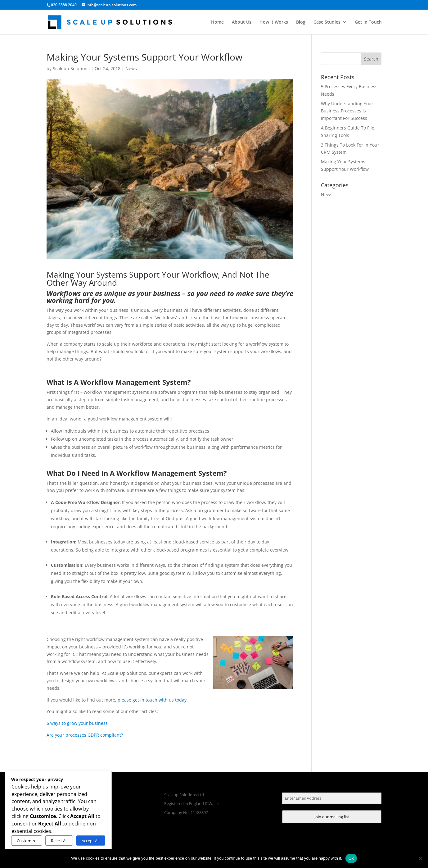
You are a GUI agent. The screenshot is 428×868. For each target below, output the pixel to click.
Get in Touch (368, 22)
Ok (351, 858)
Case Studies (327, 22)
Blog (301, 22)
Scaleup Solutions (71, 68)
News (131, 68)
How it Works (274, 22)
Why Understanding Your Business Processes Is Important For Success (347, 111)
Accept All (90, 841)
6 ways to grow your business (77, 723)
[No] (420, 858)
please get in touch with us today (152, 700)
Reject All (59, 841)
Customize (27, 841)
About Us (242, 22)
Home (217, 22)
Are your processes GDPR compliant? (85, 735)
